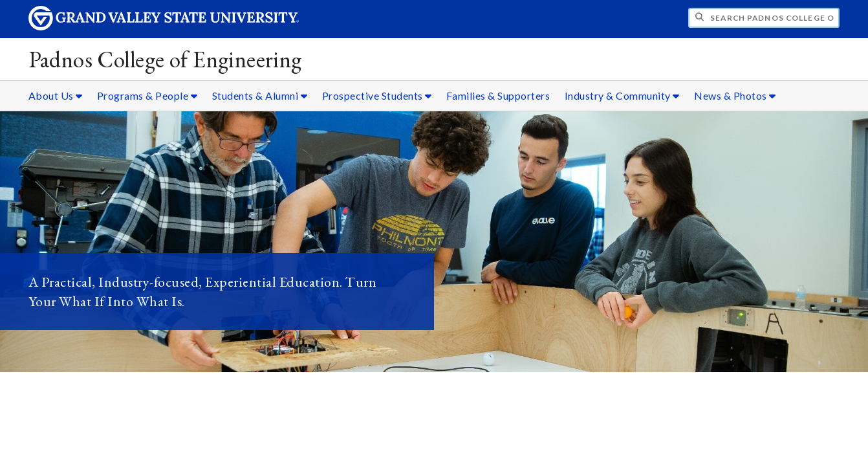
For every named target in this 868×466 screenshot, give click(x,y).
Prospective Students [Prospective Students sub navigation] (377, 95)
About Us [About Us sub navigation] (56, 95)
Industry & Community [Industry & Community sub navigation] (622, 95)
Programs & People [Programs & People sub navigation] (147, 95)
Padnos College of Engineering (165, 59)
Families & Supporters (498, 95)
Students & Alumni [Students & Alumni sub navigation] (260, 95)
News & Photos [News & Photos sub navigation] (735, 95)
